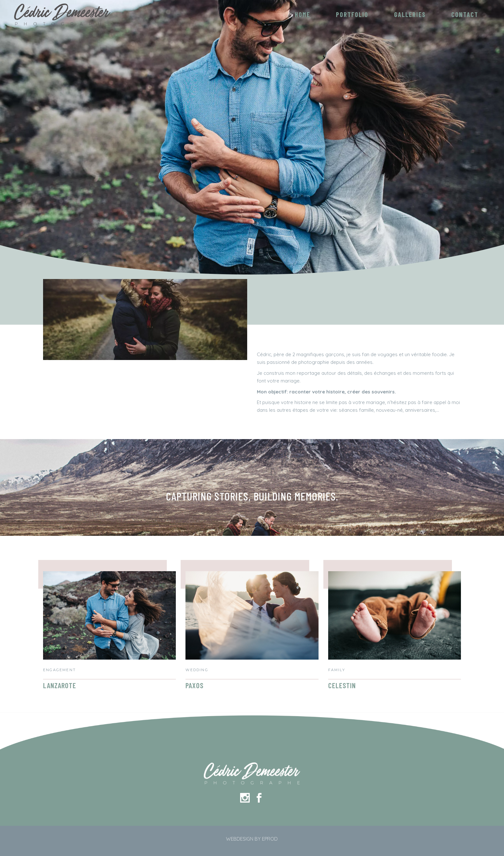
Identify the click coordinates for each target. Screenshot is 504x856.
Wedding (197, 670)
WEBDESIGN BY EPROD (252, 839)
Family (337, 670)
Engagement (59, 670)
